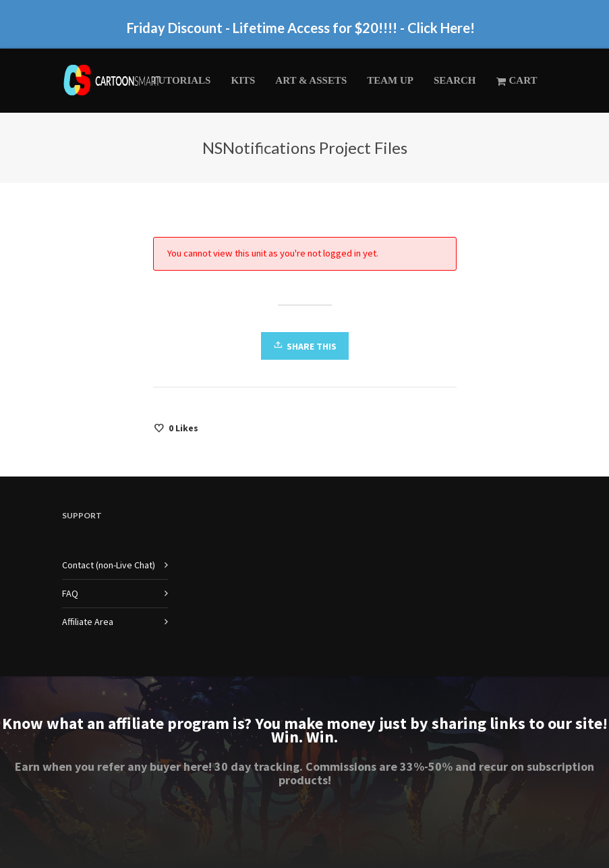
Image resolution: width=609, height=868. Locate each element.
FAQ (70, 593)
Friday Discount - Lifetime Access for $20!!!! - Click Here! (301, 28)
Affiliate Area (88, 622)
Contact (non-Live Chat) (109, 565)
